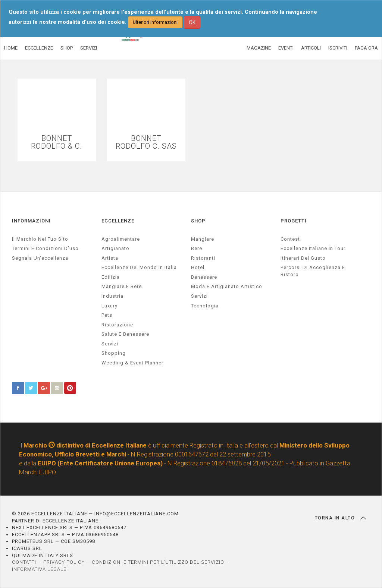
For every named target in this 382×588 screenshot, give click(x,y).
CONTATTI (24, 562)
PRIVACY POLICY (64, 562)
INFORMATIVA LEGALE (39, 569)
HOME (11, 48)
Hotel (198, 267)
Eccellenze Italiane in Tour (313, 248)
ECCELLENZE (39, 48)
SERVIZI (89, 48)
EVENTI (286, 48)
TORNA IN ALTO (340, 518)
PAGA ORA (366, 48)
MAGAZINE (259, 48)
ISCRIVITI (338, 48)
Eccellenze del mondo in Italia (139, 267)
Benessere (204, 277)
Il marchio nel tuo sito (40, 239)
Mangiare (203, 239)
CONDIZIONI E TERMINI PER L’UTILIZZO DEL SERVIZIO (158, 562)
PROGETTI (294, 221)
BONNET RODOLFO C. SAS (146, 142)
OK (192, 22)
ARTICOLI (311, 48)
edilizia (111, 277)
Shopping (114, 353)
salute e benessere (125, 334)
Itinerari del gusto (303, 258)
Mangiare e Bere (122, 286)
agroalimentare (121, 239)
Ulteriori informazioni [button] (155, 22)
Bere (197, 248)
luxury (109, 306)
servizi (110, 344)
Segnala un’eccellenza (40, 258)
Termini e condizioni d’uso (45, 248)
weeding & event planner (132, 363)
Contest (290, 239)
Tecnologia (205, 306)
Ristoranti (203, 258)
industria (112, 296)
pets (107, 315)
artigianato (115, 248)
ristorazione (117, 325)
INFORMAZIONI (31, 221)
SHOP (67, 48)
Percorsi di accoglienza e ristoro (313, 271)
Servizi (199, 296)
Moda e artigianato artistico (227, 286)
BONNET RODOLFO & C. (57, 142)
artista (110, 258)
